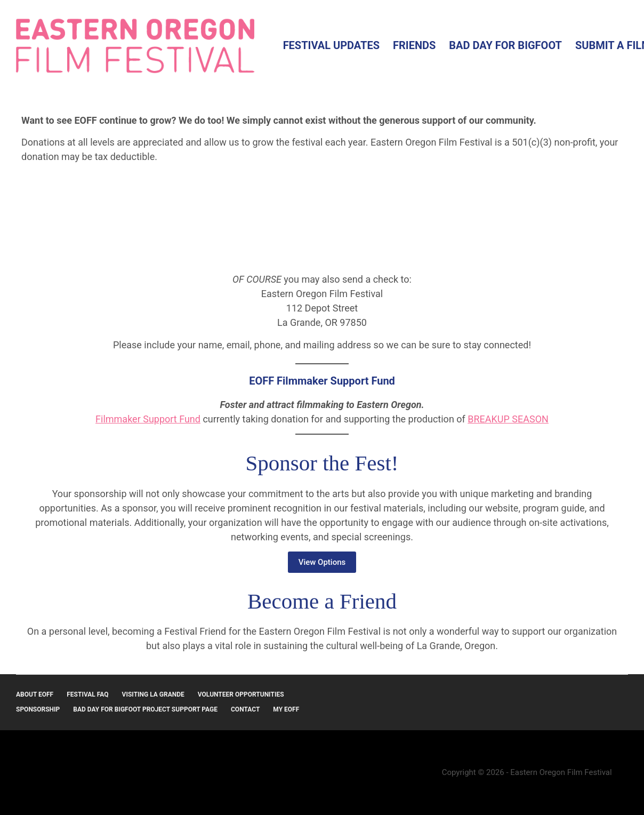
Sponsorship (38, 709)
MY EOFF (286, 709)
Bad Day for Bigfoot (505, 45)
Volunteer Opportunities (241, 694)
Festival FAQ (87, 694)
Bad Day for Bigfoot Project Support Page (145, 709)
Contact (245, 709)
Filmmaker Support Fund (148, 419)
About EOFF (35, 694)
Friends (414, 45)
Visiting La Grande (153, 694)
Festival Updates (331, 45)
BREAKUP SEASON (508, 419)
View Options (322, 562)
